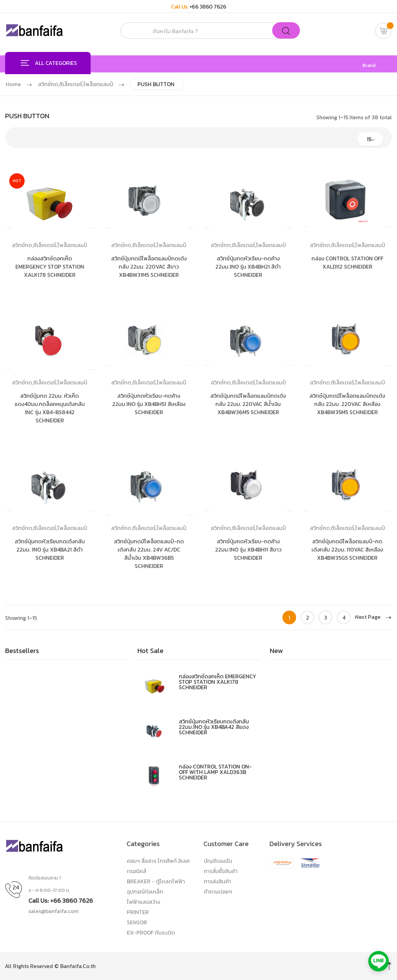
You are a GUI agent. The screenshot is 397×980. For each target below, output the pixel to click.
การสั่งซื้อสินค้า (221, 871)
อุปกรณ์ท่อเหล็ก (145, 891)
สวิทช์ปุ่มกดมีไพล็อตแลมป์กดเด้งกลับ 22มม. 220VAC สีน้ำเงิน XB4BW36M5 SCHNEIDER (248, 404)
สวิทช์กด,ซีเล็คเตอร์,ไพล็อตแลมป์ (77, 84)
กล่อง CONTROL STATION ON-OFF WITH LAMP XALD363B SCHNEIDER (215, 772)
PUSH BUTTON (159, 84)
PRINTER (138, 912)
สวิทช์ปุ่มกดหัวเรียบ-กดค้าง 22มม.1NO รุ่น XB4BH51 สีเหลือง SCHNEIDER (149, 404)
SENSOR (137, 922)
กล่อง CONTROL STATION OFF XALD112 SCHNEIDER (347, 262)
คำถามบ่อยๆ (218, 891)
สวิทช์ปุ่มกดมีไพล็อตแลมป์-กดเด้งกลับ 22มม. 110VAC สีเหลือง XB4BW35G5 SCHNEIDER (347, 549)
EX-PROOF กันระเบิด (151, 933)
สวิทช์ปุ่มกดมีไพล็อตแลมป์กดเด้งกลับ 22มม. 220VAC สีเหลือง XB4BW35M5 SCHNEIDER (347, 404)
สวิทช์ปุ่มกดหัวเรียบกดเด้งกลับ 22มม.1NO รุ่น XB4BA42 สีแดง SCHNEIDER (214, 727)
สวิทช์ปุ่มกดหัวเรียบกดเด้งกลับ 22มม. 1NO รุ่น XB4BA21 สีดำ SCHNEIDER (50, 549)
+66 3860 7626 (208, 6)
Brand (369, 66)
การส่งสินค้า (217, 881)
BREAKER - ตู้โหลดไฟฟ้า (156, 881)
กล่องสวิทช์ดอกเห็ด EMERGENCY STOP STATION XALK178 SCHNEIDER (50, 267)
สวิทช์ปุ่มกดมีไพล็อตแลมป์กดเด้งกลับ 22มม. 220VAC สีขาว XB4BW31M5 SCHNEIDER (149, 267)
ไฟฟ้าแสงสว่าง (143, 902)
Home (13, 84)
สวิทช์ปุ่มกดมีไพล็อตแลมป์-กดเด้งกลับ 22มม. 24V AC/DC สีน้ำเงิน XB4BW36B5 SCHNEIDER (149, 554)
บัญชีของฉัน (218, 861)
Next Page (373, 617)
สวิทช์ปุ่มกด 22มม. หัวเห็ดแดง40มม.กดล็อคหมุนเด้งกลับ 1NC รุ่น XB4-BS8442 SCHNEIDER (50, 408)
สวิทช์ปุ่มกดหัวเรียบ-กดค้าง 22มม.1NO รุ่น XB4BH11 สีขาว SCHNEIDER (248, 549)
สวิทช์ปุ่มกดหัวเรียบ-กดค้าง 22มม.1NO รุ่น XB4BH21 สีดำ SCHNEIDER (248, 267)
